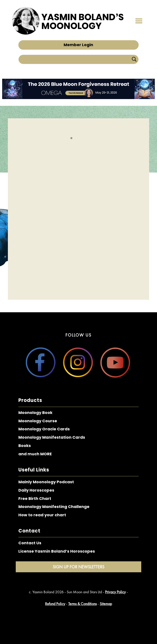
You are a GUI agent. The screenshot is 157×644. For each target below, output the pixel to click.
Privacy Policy (115, 592)
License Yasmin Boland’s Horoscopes (57, 551)
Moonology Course (38, 421)
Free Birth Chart (35, 498)
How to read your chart (42, 515)
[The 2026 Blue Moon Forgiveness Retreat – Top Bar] (78, 98)
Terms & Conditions (82, 604)
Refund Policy (55, 604)
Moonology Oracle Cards (44, 429)
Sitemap (106, 604)
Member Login (78, 45)
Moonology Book (35, 413)
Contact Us (30, 543)
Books (25, 446)
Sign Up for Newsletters (78, 567)
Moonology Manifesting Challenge (54, 507)
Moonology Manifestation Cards (52, 437)
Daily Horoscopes (36, 490)
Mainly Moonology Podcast (46, 482)
